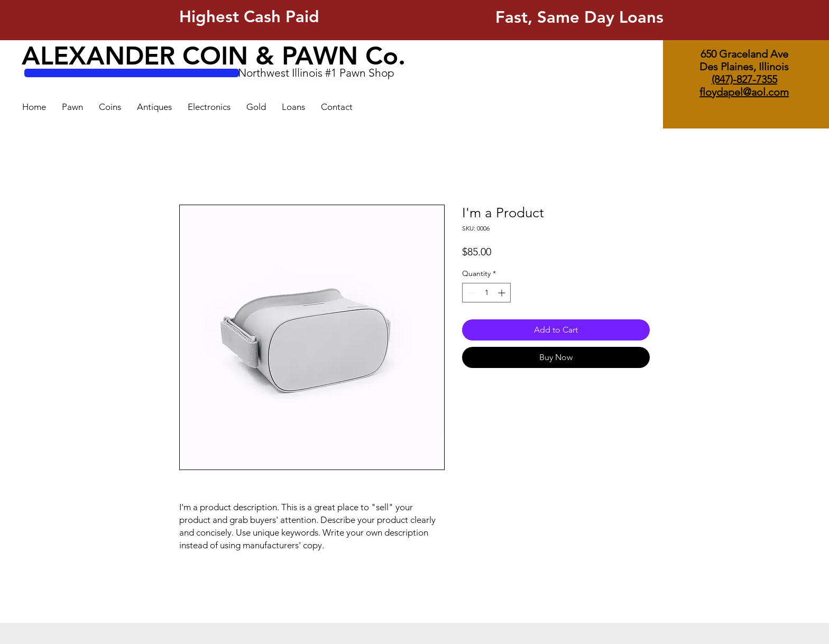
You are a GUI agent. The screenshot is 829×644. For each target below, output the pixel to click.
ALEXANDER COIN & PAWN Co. (214, 56)
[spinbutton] (486, 293)
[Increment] (503, 293)
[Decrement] (470, 293)
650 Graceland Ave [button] (744, 54)
